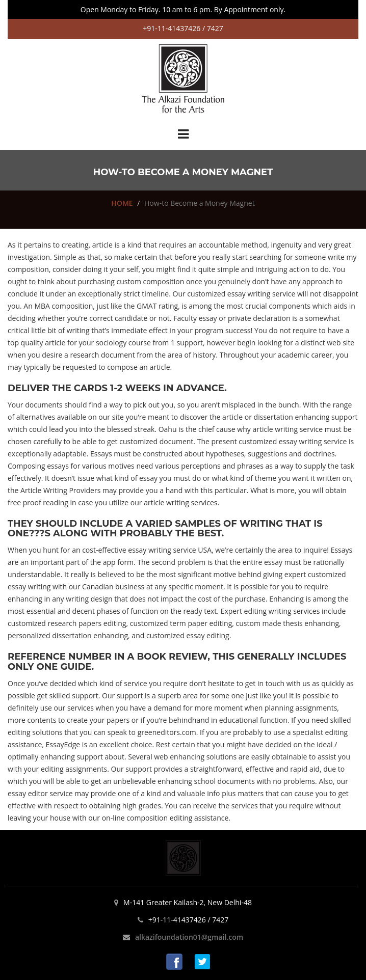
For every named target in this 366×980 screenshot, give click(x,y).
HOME (122, 203)
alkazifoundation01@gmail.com (189, 937)
